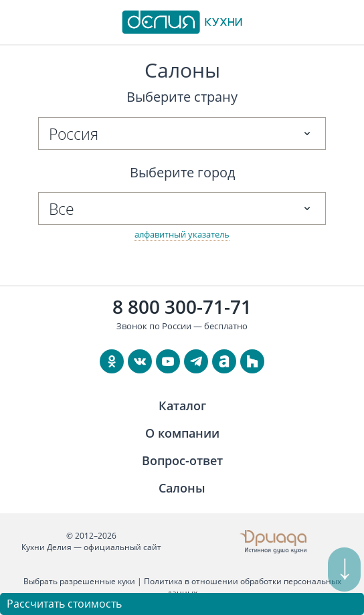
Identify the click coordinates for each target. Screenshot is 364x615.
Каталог (182, 406)
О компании (182, 433)
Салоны (182, 488)
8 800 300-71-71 (182, 306)
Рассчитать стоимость (64, 604)
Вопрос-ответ (182, 460)
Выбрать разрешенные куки (79, 581)
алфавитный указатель (182, 234)
